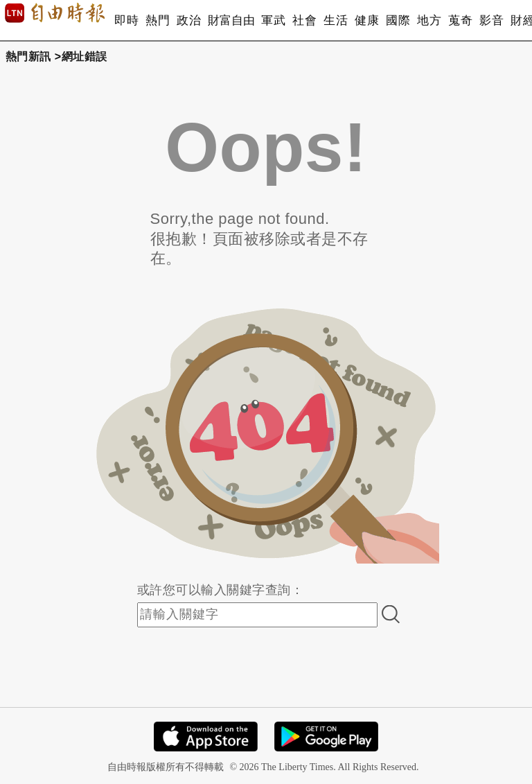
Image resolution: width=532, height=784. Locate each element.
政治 (189, 20)
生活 (336, 20)
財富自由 (231, 20)
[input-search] (257, 615)
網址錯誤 (85, 56)
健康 (367, 20)
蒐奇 (460, 20)
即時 (126, 20)
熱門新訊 (28, 56)
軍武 (273, 20)
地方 (429, 20)
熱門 (158, 20)
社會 (304, 20)
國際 (398, 20)
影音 (491, 20)
